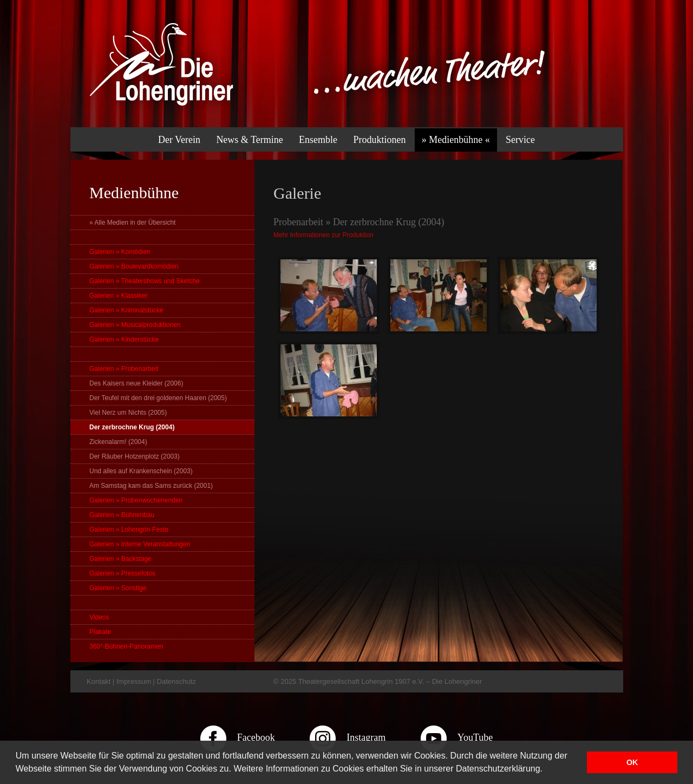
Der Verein (179, 140)
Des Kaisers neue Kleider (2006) (136, 383)
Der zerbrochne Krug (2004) (132, 427)
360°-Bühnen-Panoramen (126, 646)
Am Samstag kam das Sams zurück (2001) (151, 486)
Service (520, 140)
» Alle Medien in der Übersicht (132, 223)
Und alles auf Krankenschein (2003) (141, 471)
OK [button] (632, 762)
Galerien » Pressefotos (122, 573)
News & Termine (249, 140)
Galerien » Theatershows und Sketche (145, 281)
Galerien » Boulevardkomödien (134, 266)
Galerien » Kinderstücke (124, 339)
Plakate (100, 632)
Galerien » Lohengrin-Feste (129, 530)
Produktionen (379, 140)
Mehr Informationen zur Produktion (323, 235)
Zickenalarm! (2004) (118, 442)
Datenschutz (176, 681)
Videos (99, 617)
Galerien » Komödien (120, 252)
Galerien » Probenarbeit (124, 369)
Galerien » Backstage (120, 559)
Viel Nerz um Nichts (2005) (128, 413)
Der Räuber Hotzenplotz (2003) (135, 456)
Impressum (134, 681)
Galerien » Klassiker (118, 296)
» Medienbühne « (456, 140)
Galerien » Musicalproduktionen (135, 325)
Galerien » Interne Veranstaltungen (140, 544)
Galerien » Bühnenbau (122, 515)
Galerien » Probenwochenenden (136, 500)
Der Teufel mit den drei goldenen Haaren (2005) (158, 398)
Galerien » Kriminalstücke (126, 310)
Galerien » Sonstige (118, 588)
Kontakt (99, 681)
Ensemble (318, 140)
